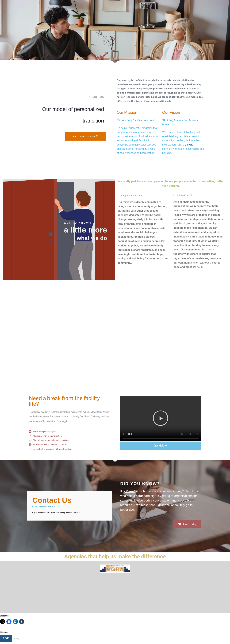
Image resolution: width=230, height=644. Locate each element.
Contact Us (52, 500)
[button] (161, 419)
